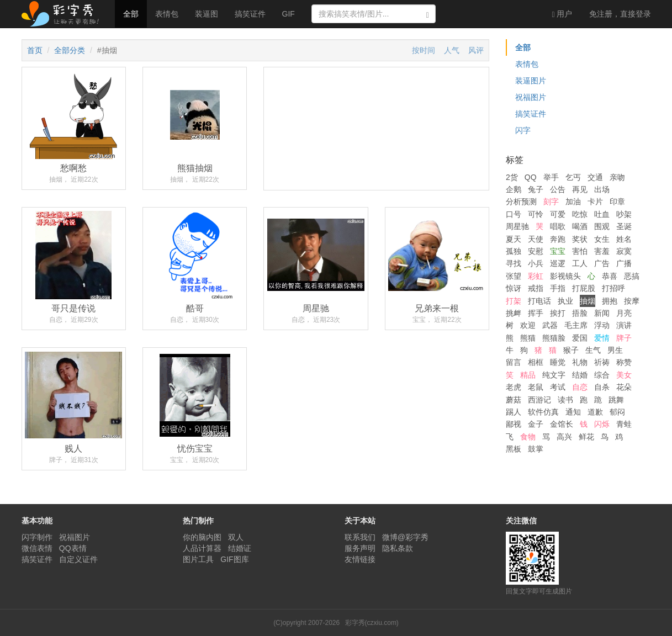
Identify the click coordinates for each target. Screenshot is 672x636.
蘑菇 (514, 400)
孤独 (514, 251)
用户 (562, 14)
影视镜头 (565, 276)
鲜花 (586, 437)
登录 (620, 14)
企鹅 (514, 189)
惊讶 (514, 288)
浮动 (602, 325)
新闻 (602, 313)
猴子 (571, 350)
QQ (531, 177)
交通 (595, 177)
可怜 (536, 214)
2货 (512, 177)
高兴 (564, 437)
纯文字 (554, 375)
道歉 (595, 412)
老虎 (514, 387)
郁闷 (617, 412)
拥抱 (610, 301)
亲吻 (617, 177)
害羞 (602, 251)
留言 (514, 362)
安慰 (536, 251)
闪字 (523, 130)
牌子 (624, 338)
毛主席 (576, 325)
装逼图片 (531, 81)
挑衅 (514, 313)
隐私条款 (398, 548)
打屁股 (584, 288)
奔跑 (558, 239)
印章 (617, 202)
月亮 (624, 313)
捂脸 (580, 313)
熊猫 (528, 338)
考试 (558, 387)
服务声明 (360, 548)
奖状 (580, 239)
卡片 (595, 202)
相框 (536, 362)
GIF (289, 14)
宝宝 (558, 251)
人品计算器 (202, 548)
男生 (615, 350)
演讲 (624, 325)
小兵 (536, 263)
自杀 (602, 387)
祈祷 (602, 362)
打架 (514, 301)
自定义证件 (78, 559)
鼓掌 (536, 449)
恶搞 (632, 276)
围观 (602, 226)
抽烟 (588, 301)
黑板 (514, 449)
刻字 (551, 202)
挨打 (558, 313)
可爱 (558, 214)
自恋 (580, 387)
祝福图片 (531, 97)
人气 (452, 50)
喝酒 (580, 226)
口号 (514, 214)
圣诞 (624, 226)
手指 (558, 288)
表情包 (167, 14)
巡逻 (558, 263)
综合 (602, 375)
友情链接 (360, 559)
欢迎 (528, 325)
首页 (35, 50)
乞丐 (573, 177)
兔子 (536, 189)
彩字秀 (64, 14)
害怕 (580, 251)
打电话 (539, 301)
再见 (580, 189)
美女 (624, 375)
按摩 (632, 301)
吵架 (624, 214)
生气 (593, 350)
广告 (602, 263)
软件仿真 (543, 412)
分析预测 (521, 202)
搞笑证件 (250, 14)
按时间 (424, 50)
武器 (550, 325)
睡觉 (558, 362)
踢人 (514, 412)
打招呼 (613, 288)
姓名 (624, 239)
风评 (476, 50)
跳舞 (616, 400)
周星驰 (517, 226)
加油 (573, 202)
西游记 (539, 400)
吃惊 (580, 214)
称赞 (624, 362)
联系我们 (360, 537)
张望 (514, 276)
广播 (624, 263)
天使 (536, 239)
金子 (536, 424)
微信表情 (37, 548)
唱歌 (558, 226)
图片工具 (198, 559)
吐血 (602, 214)
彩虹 (536, 276)
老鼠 (536, 387)
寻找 (514, 263)
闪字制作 (37, 537)
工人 (580, 263)
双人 (236, 537)
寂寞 (624, 251)
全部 (131, 14)
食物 (528, 437)
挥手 (536, 313)
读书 (565, 400)
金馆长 (562, 424)
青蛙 (624, 424)
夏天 (514, 239)
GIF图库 (234, 559)
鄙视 (514, 424)
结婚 (580, 375)
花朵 (624, 387)
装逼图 (207, 14)
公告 (558, 189)
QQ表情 (73, 548)
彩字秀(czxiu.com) (372, 623)
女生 (602, 239)
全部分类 (70, 50)
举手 (551, 177)
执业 (565, 301)
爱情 (602, 338)
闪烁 (602, 424)
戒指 (536, 288)
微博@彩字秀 (405, 537)
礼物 (580, 362)
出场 (602, 189)
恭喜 (610, 276)
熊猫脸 (554, 338)
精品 (528, 375)
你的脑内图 (202, 537)
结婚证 (240, 548)
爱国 (580, 338)
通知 (573, 412)
